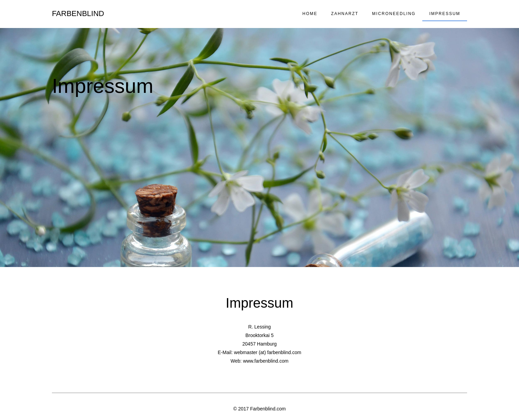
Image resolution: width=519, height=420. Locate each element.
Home (310, 14)
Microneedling (394, 14)
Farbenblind (78, 13)
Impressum (445, 14)
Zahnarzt (345, 14)
